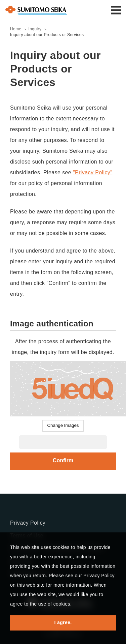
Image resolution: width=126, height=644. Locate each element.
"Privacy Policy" (93, 172)
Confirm (63, 460)
